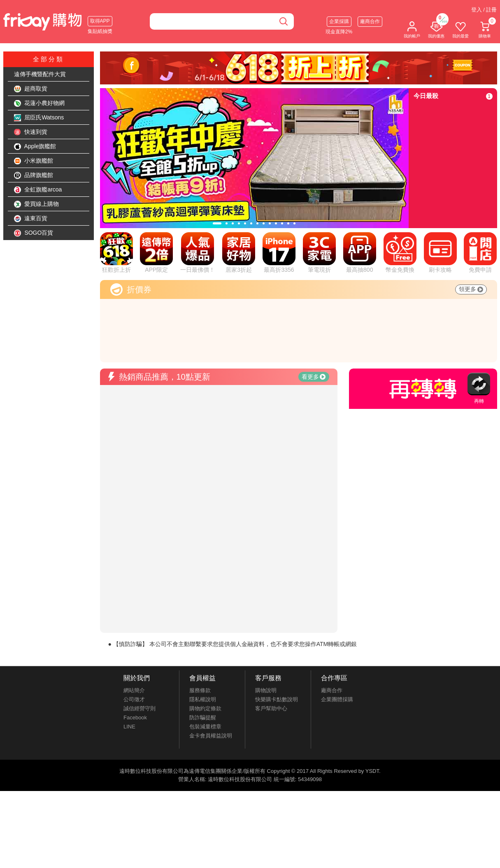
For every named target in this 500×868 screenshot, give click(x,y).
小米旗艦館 (34, 161)
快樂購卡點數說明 (277, 699)
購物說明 (266, 690)
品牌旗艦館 (34, 175)
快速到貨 (31, 132)
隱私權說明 (203, 699)
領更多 (471, 289)
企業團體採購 (337, 699)
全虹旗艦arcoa (38, 190)
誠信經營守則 (140, 708)
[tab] (217, 223)
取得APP (100, 21)
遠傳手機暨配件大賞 (40, 74)
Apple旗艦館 (35, 147)
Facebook (135, 717)
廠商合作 (370, 21)
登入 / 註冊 (484, 10)
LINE (129, 727)
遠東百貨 (31, 219)
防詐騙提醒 (203, 717)
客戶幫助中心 (271, 708)
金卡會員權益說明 (211, 736)
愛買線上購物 (37, 204)
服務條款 (200, 690)
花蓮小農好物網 (40, 103)
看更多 (314, 377)
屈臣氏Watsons (39, 118)
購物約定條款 (205, 708)
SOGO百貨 (34, 233)
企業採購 (339, 21)
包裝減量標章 (205, 727)
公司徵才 (134, 699)
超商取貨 (31, 89)
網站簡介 (134, 690)
